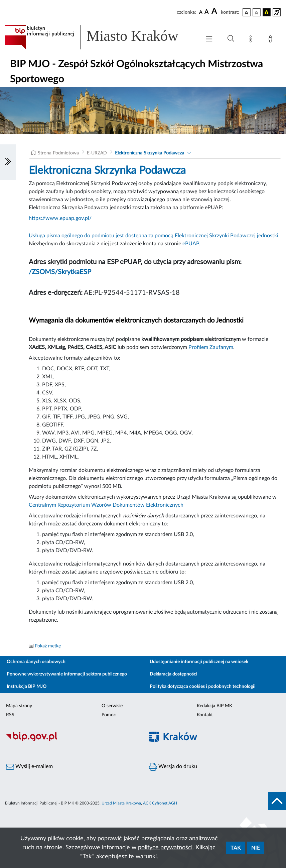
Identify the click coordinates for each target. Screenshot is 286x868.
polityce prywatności (165, 848)
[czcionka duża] (215, 11)
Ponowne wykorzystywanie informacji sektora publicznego (67, 674)
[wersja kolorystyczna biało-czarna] (257, 12)
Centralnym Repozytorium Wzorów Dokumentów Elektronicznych (106, 505)
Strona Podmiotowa (58, 153)
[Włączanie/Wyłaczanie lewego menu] (8, 162)
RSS (10, 715)
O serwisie (112, 706)
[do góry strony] (277, 801)
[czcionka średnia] (207, 12)
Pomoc (109, 715)
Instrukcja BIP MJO (27, 687)
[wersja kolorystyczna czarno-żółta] (267, 12)
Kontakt (205, 715)
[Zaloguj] (272, 40)
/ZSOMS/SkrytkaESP (60, 272)
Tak (236, 848)
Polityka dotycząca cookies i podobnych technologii (203, 687)
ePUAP (191, 244)
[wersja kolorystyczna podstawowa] (247, 12)
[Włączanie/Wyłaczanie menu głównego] (209, 40)
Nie (256, 848)
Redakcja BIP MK (214, 706)
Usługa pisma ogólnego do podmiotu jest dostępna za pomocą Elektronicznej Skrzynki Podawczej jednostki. (154, 236)
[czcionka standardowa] (201, 12)
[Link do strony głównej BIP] (100, 37)
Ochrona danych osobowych (36, 662)
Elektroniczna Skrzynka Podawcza (150, 153)
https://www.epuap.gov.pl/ (60, 218)
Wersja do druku (173, 767)
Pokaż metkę (48, 646)
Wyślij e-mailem (29, 767)
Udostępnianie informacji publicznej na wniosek (199, 662)
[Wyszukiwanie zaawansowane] (231, 39)
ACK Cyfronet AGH (160, 803)
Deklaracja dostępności (174, 674)
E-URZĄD (97, 153)
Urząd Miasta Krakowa (121, 803)
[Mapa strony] (252, 40)
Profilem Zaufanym (211, 347)
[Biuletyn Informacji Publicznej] (71, 740)
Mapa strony (19, 706)
